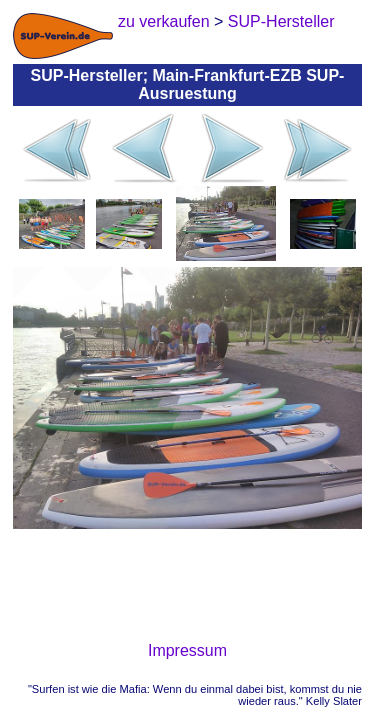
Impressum (187, 650)
